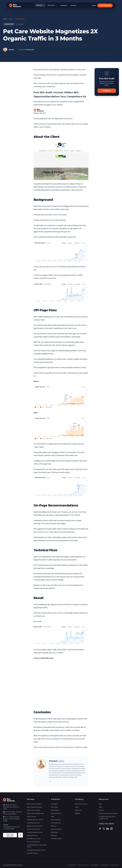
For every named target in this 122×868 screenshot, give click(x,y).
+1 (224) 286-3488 (9, 829)
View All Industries (56, 839)
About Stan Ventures (81, 804)
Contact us (78, 810)
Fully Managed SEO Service (35, 820)
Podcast (101, 810)
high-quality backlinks (78, 613)
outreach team (39, 320)
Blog (11, 19)
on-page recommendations (72, 557)
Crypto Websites (56, 820)
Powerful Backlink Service (35, 832)
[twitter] (104, 829)
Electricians (54, 832)
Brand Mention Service (34, 839)
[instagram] (111, 829)
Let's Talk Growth (105, 5)
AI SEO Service (31, 817)
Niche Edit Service (32, 835)
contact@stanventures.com (11, 827)
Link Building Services (33, 823)
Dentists (53, 826)
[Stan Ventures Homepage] (9, 801)
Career (77, 807)
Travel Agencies (56, 823)
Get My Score (107, 91)
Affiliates (78, 813)
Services (40, 5)
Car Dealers (54, 804)
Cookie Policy (105, 865)
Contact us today (81, 747)
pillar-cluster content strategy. (52, 580)
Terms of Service (84, 865)
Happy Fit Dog (75, 184)
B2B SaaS (54, 835)
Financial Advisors (56, 813)
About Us (74, 5)
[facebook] (100, 829)
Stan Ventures (61, 220)
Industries (55, 799)
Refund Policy (115, 865)
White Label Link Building (34, 804)
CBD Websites (55, 810)
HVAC (53, 817)
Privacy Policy (72, 865)
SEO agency (52, 605)
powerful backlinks (60, 228)
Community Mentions (33, 842)
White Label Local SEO (34, 810)
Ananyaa (11, 50)
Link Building (20, 19)
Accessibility (95, 865)
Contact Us (64, 5)
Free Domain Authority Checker (108, 813)
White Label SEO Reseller (34, 807)
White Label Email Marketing (35, 813)
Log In (94, 5)
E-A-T (48, 532)
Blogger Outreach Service (35, 826)
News (101, 807)
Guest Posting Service (34, 829)
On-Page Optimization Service (36, 850)
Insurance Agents (56, 829)
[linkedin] (108, 829)
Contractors (54, 807)
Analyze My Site (40, 113)
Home (5, 19)
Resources (52, 5)
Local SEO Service (32, 853)
